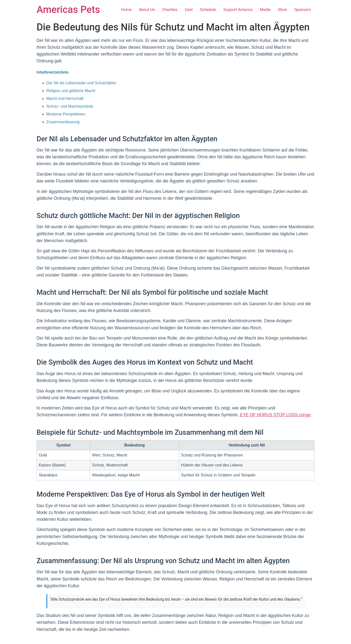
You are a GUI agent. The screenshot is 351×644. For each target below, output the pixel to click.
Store (282, 10)
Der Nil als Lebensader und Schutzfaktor (81, 83)
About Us (147, 10)
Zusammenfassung (63, 122)
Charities (170, 10)
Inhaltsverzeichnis (53, 72)
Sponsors (302, 10)
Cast (189, 10)
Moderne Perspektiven (66, 114)
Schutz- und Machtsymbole (70, 106)
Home (126, 10)
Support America (238, 10)
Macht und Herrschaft (65, 99)
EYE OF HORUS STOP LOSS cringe (275, 415)
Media (265, 10)
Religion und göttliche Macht (71, 91)
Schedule (208, 10)
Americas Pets (68, 10)
